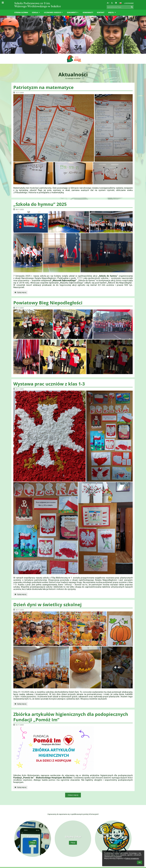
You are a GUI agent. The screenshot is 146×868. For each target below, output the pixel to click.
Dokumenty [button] (73, 12)
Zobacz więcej (73, 795)
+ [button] (108, 3)
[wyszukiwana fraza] (120, 7)
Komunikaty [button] (88, 12)
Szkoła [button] (36, 12)
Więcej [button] (112, 12)
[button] (120, 3)
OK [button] (140, 862)
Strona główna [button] (21, 12)
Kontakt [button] (101, 12)
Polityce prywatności (132, 858)
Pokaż (33, 843)
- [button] (112, 3)
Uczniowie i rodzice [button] (54, 12)
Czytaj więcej (20, 293)
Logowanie (129, 3)
